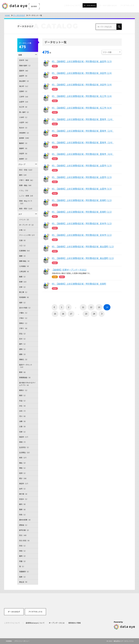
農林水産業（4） (25, 520)
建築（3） (23, 354)
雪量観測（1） (25, 571)
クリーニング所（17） (27, 235)
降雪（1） (23, 551)
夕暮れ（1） (24, 313)
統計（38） (23, 478)
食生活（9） (24, 582)
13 (99, 307)
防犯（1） (23, 546)
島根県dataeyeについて (35, 623)
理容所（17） (24, 437)
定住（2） (23, 334)
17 (71, 314)
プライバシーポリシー (22, 641)
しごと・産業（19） (27, 196)
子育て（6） (24, 328)
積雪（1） (23, 468)
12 (91, 307)
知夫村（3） (24, 128)
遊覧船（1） (24, 525)
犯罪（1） (23, 432)
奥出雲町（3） (25, 81)
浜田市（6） (24, 153)
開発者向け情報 (75, 623)
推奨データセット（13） (26, 366)
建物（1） (23, 349)
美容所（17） (24, 484)
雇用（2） (23, 556)
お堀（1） (23, 230)
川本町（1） (24, 117)
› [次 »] (102, 314)
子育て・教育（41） (27, 180)
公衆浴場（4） (25, 271)
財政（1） (23, 515)
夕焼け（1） (24, 318)
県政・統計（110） (26, 209)
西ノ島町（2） (25, 112)
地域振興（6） (25, 297)
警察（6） (23, 509)
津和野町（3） (25, 133)
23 (86, 314)
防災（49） (23, 535)
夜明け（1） (24, 323)
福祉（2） (23, 463)
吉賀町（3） (24, 91)
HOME (7, 15)
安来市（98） (24, 60)
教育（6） (23, 372)
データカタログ (19, 15)
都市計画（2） (25, 530)
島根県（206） (25, 138)
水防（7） (23, 411)
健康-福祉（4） (25, 261)
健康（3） (23, 256)
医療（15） (23, 282)
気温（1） (23, 401)
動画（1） (23, 277)
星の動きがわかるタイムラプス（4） (27, 384)
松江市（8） (24, 107)
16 (63, 314)
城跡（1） (23, 303)
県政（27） (23, 458)
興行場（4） (24, 494)
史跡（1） (23, 287)
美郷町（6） (24, 148)
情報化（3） (24, 359)
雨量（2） (23, 561)
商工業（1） (24, 292)
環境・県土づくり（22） (26, 202)
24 (94, 314)
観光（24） (23, 175)
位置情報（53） (25, 251)
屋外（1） (23, 344)
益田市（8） (24, 76)
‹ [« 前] (55, 307)
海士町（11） (24, 86)
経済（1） (23, 473)
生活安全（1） (25, 447)
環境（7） (23, 442)
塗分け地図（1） (25, 308)
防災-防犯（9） (25, 541)
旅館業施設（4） (25, 377)
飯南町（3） (24, 143)
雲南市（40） (24, 71)
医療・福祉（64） (26, 185)
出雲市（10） (24, 102)
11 (83, 307)
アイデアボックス (35, 612)
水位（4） (23, 406)
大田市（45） (24, 122)
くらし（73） (24, 190)
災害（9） (23, 426)
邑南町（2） (24, 159)
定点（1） (23, 339)
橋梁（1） (23, 395)
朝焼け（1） (24, 390)
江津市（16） (24, 97)
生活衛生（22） (25, 452)
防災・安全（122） (26, 170)
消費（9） (23, 421)
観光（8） (23, 504)
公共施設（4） (25, 266)
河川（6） (23, 416)
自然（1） (23, 489)
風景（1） (23, 577)
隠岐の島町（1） (25, 65)
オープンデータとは (57, 623)
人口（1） (23, 245)
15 (55, 314)
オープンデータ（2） (27, 225)
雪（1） (22, 566)
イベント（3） (25, 220)
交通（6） (23, 240)
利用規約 (9, 641)
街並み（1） (24, 499)
